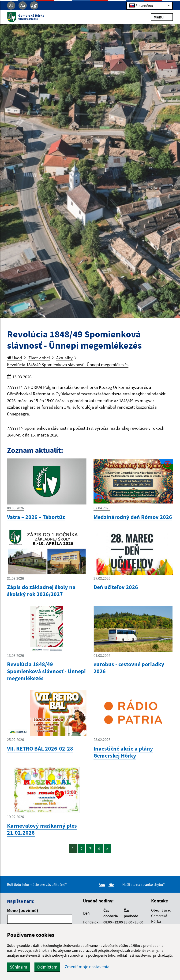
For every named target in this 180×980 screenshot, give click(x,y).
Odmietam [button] (47, 967)
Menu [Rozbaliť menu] (162, 17)
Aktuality (64, 358)
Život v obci (39, 358)
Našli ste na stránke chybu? (144, 884)
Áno (103, 885)
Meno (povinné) (23, 910)
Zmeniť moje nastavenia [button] (87, 967)
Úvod (15, 358)
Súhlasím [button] (19, 967)
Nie (112, 885)
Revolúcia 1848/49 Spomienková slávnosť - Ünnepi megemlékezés (68, 365)
